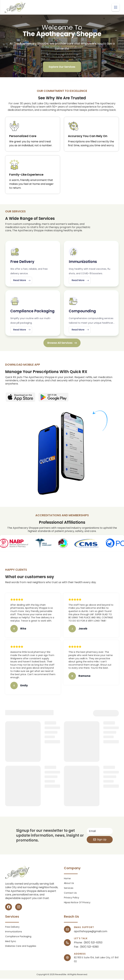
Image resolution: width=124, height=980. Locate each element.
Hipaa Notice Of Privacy (77, 904)
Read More (23, 281)
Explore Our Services (62, 67)
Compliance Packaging (18, 938)
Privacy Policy (72, 899)
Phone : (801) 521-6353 (88, 944)
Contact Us (70, 894)
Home (67, 880)
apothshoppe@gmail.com (91, 933)
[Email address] (100, 832)
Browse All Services (62, 344)
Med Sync (11, 943)
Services (69, 890)
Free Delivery (12, 928)
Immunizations (14, 933)
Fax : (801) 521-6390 (86, 948)
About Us (69, 885)
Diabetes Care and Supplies (21, 948)
